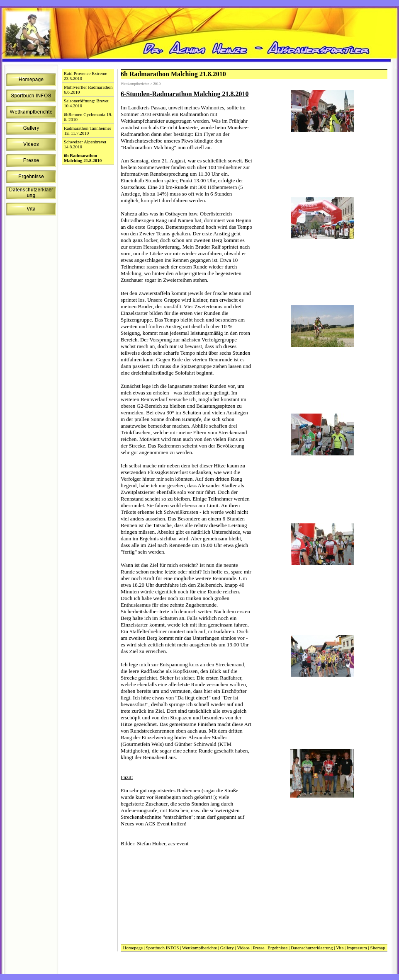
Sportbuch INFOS (163, 948)
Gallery (227, 948)
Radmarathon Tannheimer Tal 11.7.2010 (88, 131)
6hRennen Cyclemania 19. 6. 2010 (88, 117)
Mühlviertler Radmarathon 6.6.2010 (88, 90)
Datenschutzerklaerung (312, 948)
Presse (258, 948)
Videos (243, 948)
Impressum (357, 948)
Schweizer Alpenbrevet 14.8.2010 (85, 144)
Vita (340, 948)
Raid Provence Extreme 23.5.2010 (85, 76)
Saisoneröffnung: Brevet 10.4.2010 (86, 103)
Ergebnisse (277, 948)
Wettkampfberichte (199, 948)
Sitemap (378, 948)
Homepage (133, 948)
